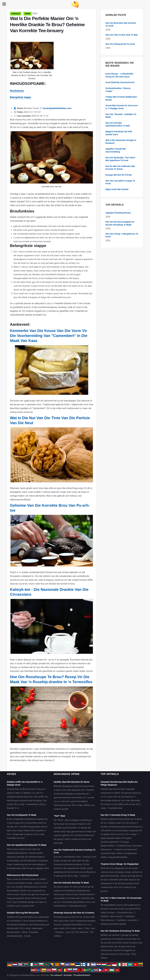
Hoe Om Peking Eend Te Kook (120, 44)
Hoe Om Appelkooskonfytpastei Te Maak (27, 845)
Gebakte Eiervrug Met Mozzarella (23, 913)
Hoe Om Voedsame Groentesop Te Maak (120, 931)
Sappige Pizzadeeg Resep (118, 213)
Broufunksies (17, 91)
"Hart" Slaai (59, 816)
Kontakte (68, 975)
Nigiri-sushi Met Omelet (117, 189)
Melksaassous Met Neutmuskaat (23, 875)
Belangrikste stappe (20, 97)
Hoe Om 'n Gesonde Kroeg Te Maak (118, 815)
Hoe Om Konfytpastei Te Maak (22, 815)
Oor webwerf (56, 975)
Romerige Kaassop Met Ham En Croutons (74, 913)
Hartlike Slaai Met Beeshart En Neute (72, 782)
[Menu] (4, 4)
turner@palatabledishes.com (57, 108)
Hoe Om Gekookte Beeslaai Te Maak (71, 883)
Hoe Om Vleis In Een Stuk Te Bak (122, 35)
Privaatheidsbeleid (82, 975)
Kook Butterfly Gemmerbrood (120, 82)
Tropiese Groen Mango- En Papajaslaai (120, 864)
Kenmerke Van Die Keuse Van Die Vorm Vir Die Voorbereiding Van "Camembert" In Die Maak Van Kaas (49, 336)
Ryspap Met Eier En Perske (119, 175)
